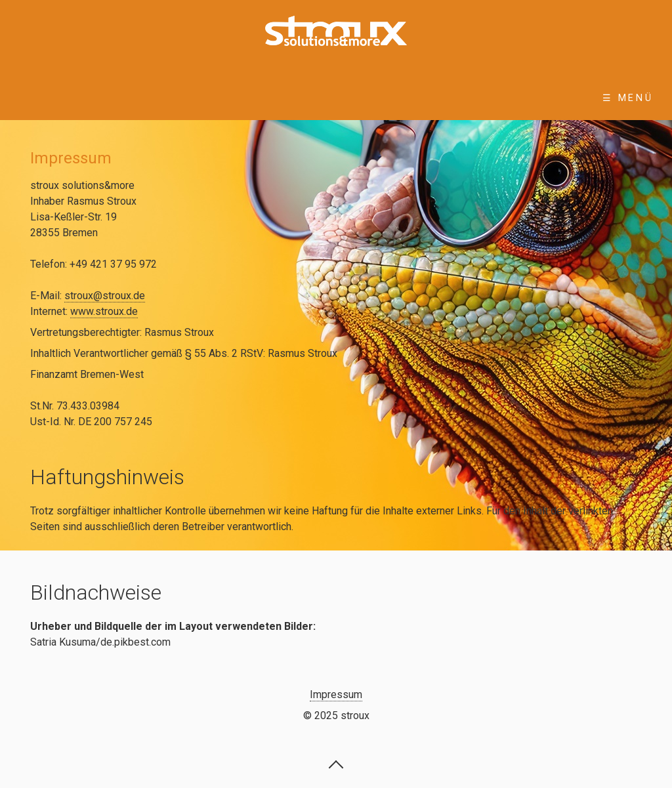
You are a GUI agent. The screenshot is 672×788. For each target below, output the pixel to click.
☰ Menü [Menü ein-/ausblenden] (628, 98)
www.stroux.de (104, 311)
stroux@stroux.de (105, 296)
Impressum (336, 695)
